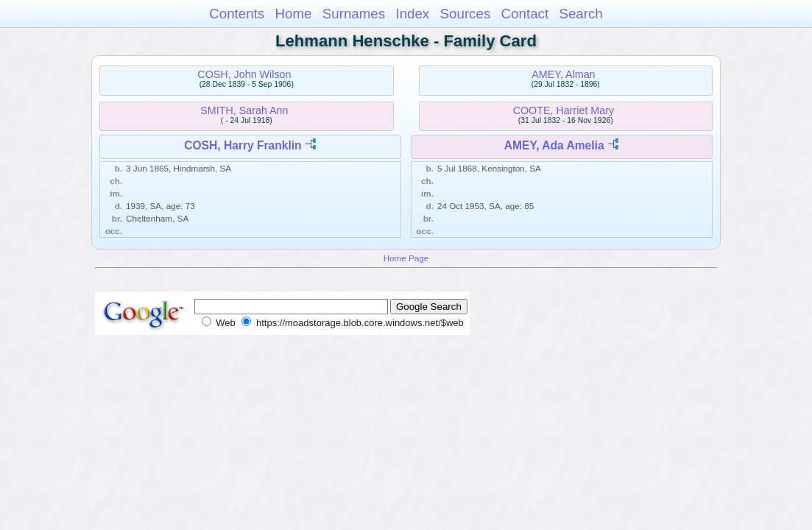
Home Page (406, 258)
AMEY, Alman (563, 74)
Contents (237, 14)
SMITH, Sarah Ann (244, 110)
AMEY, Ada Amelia (554, 145)
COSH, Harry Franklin (243, 145)
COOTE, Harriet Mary (564, 110)
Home (293, 14)
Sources (466, 14)
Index (412, 14)
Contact (525, 14)
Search (580, 14)
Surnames (354, 14)
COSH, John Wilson (244, 74)
